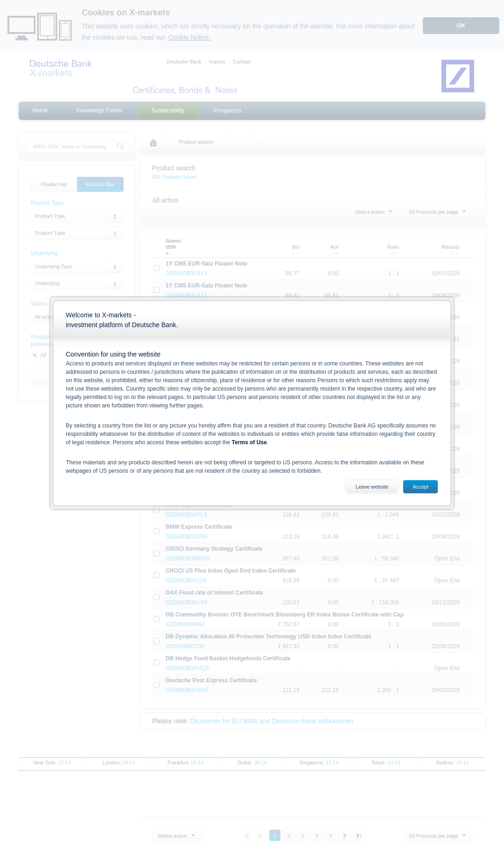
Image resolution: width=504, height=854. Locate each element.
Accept (420, 487)
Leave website (372, 487)
